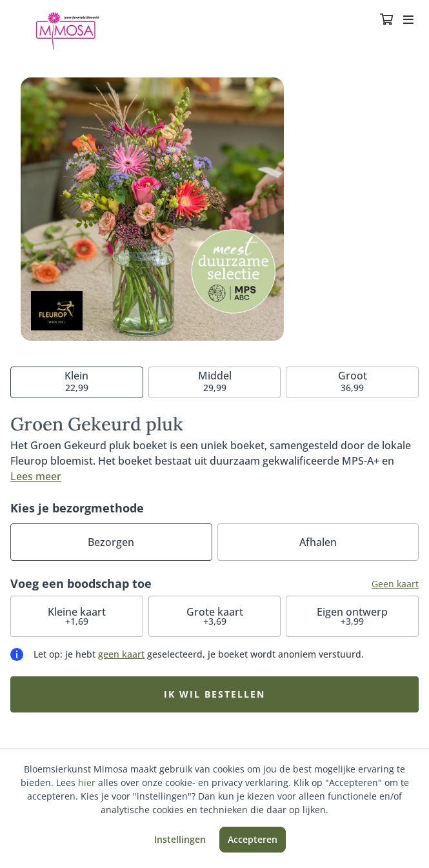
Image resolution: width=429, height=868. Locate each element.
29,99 (215, 381)
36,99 (353, 381)
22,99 (76, 381)
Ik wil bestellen (214, 694)
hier (87, 782)
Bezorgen (111, 542)
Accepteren (253, 839)
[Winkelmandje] (386, 21)
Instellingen (180, 839)
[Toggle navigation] (408, 21)
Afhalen (318, 542)
